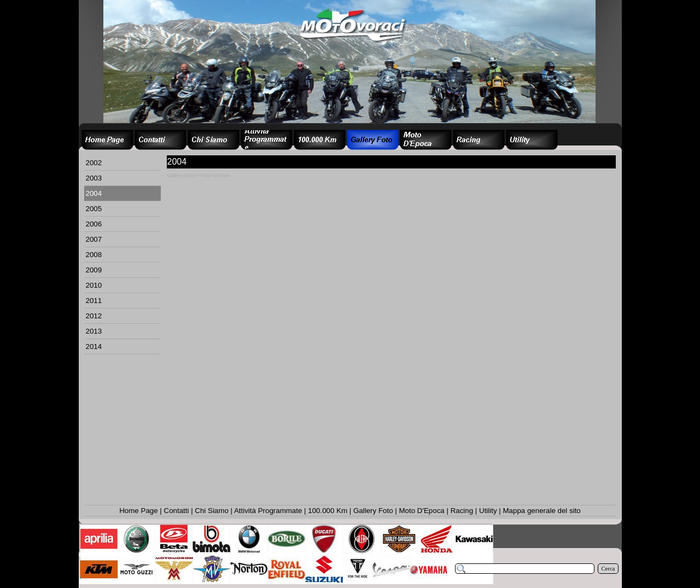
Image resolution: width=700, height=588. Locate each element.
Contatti (177, 511)
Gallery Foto (373, 511)
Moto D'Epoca (421, 511)
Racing (462, 511)
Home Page (138, 511)
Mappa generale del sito (541, 511)
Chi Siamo (211, 511)
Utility (488, 511)
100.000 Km (328, 511)
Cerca (608, 569)
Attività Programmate (268, 511)
